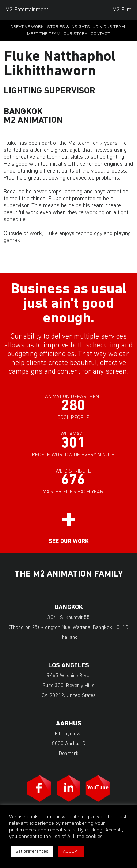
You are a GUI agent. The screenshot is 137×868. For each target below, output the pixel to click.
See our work (69, 541)
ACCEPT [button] (71, 851)
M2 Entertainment (27, 10)
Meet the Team (44, 34)
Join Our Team (109, 27)
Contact (100, 34)
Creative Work (27, 27)
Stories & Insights (68, 27)
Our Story (75, 34)
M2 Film (122, 10)
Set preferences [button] (32, 851)
